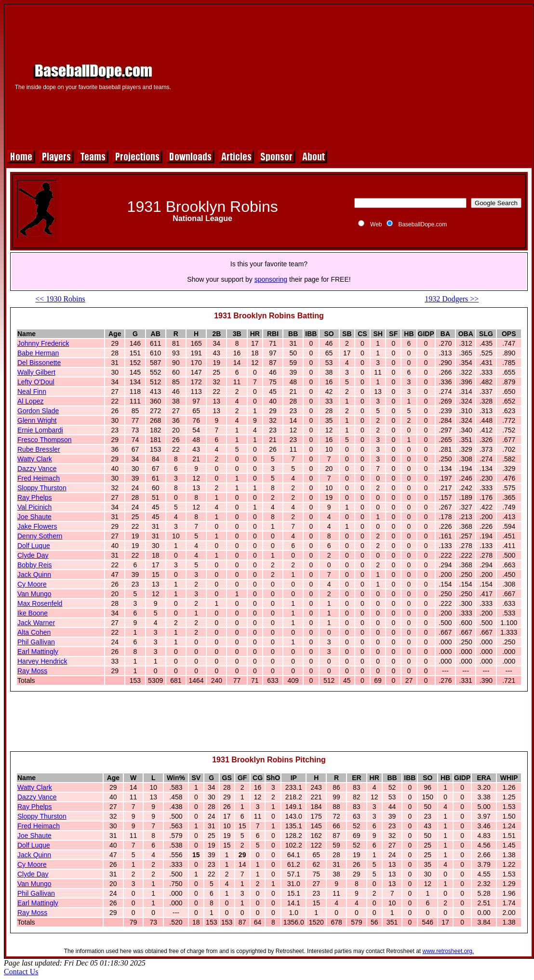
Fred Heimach (39, 478)
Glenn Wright (37, 420)
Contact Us (21, 972)
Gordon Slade (38, 411)
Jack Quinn (34, 575)
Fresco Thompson (45, 440)
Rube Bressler (39, 449)
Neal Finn (32, 392)
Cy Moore (32, 584)
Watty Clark (35, 459)
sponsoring (271, 279)
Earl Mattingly (38, 652)
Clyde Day (33, 555)
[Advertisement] (354, 76)
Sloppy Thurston (42, 488)
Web (376, 224)
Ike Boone (33, 613)
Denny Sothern (40, 536)
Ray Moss (32, 671)
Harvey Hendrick (42, 661)
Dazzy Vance (37, 469)
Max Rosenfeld (40, 603)
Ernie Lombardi (40, 430)
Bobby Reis (35, 565)
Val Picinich (34, 507)
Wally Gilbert (36, 372)
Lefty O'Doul (36, 382)
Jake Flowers (37, 526)
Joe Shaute (34, 517)
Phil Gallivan (36, 642)
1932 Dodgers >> (452, 299)
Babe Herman (38, 353)
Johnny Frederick (43, 343)
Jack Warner (36, 623)
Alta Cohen (34, 632)
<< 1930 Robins (60, 299)
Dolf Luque (34, 546)
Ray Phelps (35, 497)
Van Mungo (34, 594)
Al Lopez (30, 401)
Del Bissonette (39, 363)
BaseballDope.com (422, 224)
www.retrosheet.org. (448, 951)
